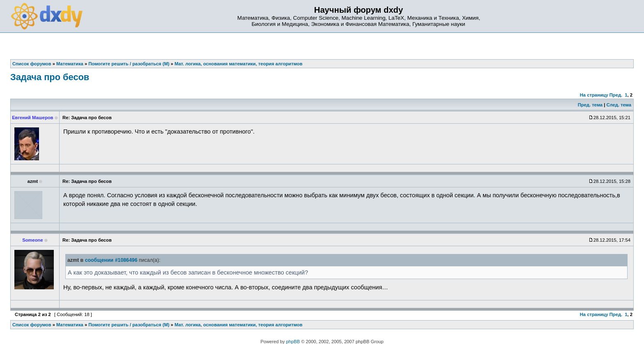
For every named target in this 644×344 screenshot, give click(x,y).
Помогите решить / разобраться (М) (129, 325)
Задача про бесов (50, 77)
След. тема (619, 105)
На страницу (594, 95)
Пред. (616, 95)
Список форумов (32, 325)
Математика (70, 325)
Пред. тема (590, 105)
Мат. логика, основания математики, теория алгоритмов (238, 325)
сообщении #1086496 (111, 260)
